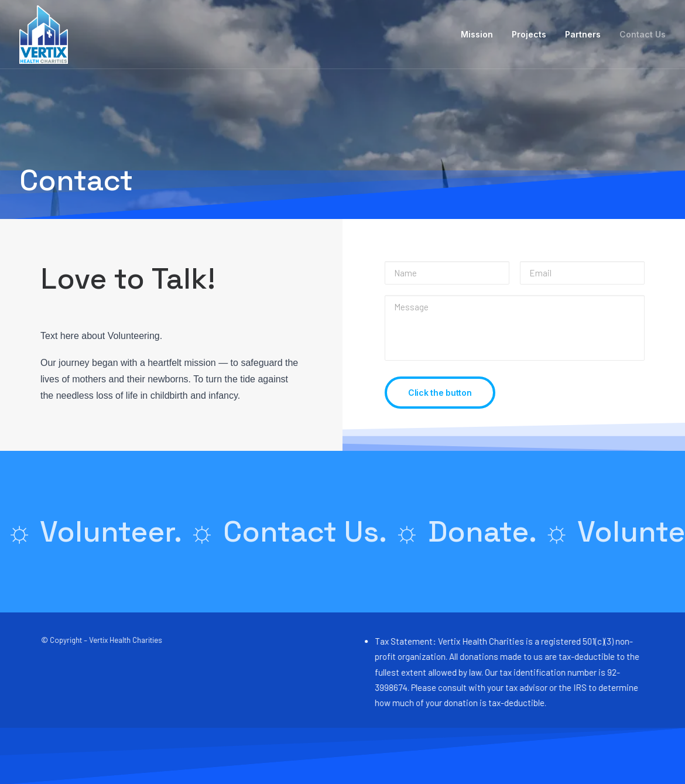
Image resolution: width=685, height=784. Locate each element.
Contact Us (643, 34)
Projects (529, 34)
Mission (477, 34)
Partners (583, 34)
